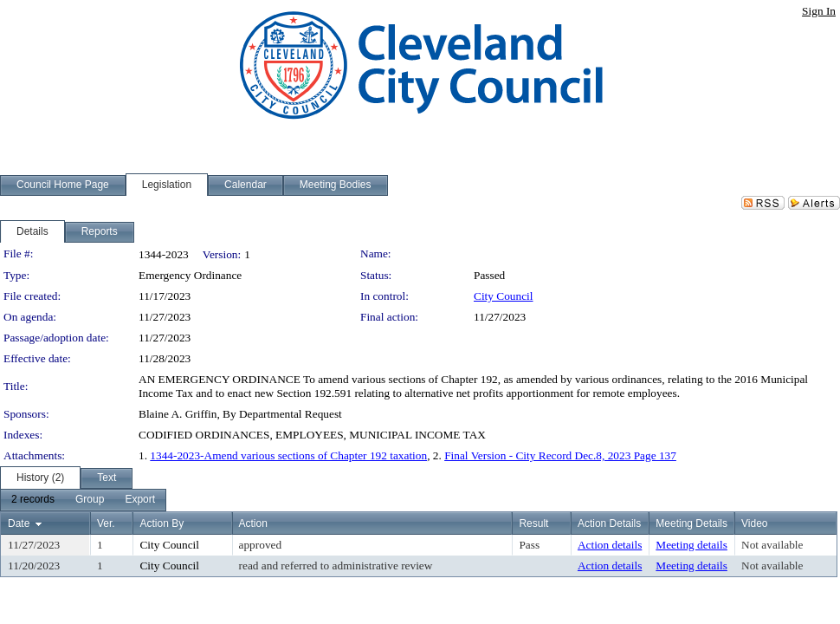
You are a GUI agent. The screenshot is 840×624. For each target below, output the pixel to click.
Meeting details (691, 545)
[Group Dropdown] (90, 500)
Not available (772, 545)
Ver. (106, 523)
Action (253, 523)
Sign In (819, 11)
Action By (162, 523)
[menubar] (83, 500)
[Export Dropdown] (140, 500)
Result (533, 523)
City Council (504, 296)
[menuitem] (33, 500)
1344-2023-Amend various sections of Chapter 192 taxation (288, 455)
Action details (610, 545)
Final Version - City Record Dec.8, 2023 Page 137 (560, 455)
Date (19, 523)
